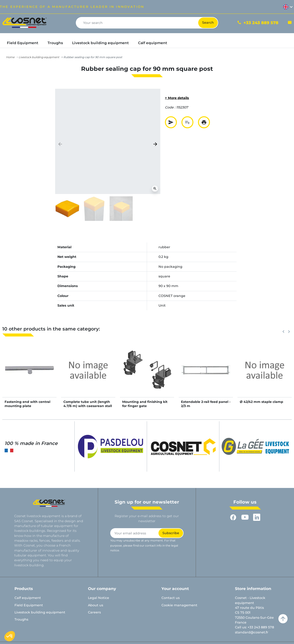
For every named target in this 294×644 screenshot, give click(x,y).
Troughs (21, 619)
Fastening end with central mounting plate (27, 404)
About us (96, 605)
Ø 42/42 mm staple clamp (261, 402)
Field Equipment (29, 605)
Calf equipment (28, 598)
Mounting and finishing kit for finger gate (145, 404)
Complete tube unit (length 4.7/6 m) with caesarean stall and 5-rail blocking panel (88, 406)
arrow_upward (283, 619)
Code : (170, 107)
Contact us (171, 598)
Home (10, 57)
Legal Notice (99, 598)
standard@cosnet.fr (252, 632)
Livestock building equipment (39, 57)
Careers (94, 612)
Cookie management (179, 605)
